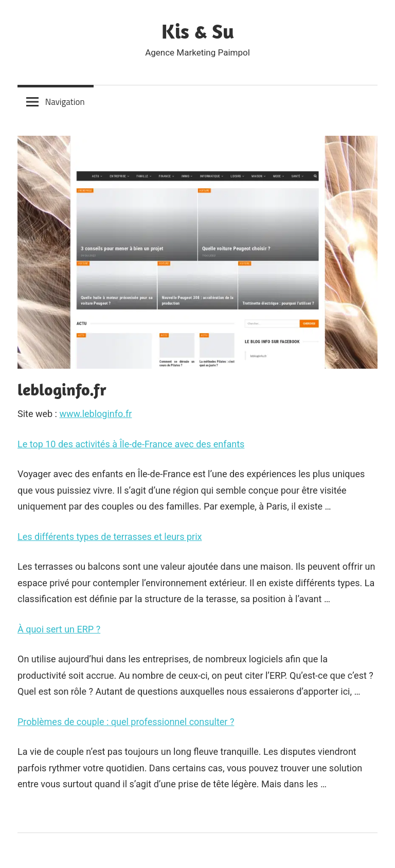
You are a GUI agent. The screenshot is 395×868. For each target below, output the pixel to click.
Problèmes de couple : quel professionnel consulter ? (126, 722)
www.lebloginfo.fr (95, 414)
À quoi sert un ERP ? (59, 629)
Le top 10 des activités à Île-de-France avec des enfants (131, 444)
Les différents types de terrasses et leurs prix (110, 537)
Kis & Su (198, 31)
